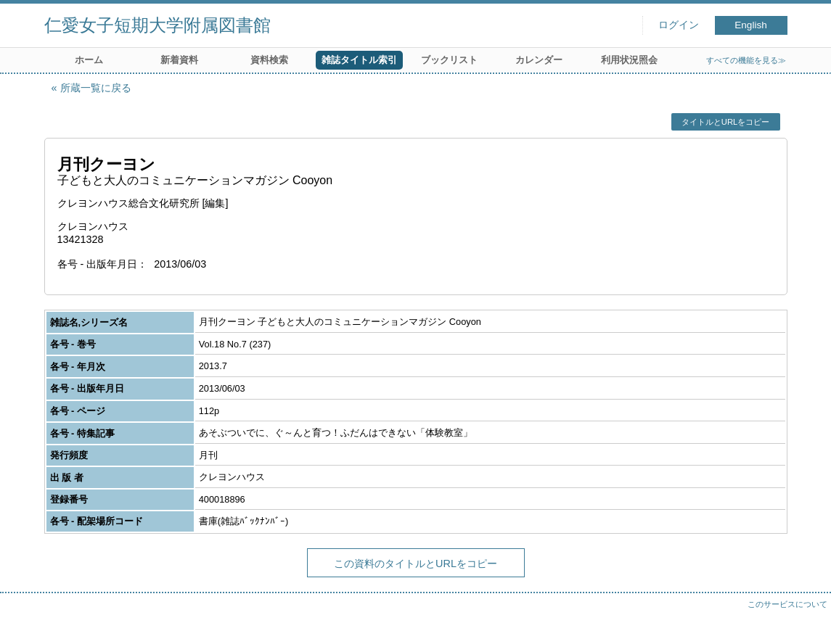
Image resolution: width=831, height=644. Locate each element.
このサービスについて (787, 604)
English (751, 25)
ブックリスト (449, 60)
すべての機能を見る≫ (746, 60)
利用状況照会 (629, 60)
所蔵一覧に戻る (96, 88)
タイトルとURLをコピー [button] (725, 122)
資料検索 (269, 60)
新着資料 (179, 60)
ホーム (89, 60)
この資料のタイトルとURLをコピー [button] (415, 563)
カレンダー (539, 60)
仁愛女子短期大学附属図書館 (157, 25)
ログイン (679, 25)
